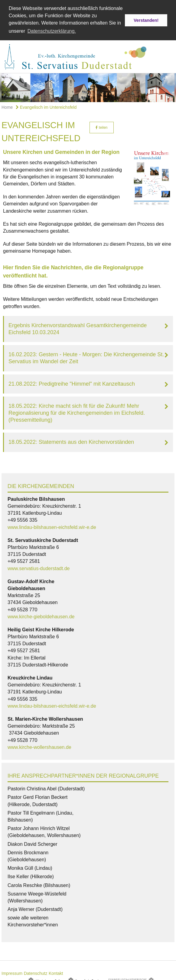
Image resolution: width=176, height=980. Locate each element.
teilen (101, 126)
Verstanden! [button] (146, 20)
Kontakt (56, 972)
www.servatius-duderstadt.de (39, 567)
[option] (88, 86)
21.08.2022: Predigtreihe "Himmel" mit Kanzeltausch (72, 382)
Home (7, 106)
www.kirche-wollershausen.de (39, 745)
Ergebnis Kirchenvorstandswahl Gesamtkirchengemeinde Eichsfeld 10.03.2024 (78, 327)
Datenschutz (36, 972)
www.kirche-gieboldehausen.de (41, 615)
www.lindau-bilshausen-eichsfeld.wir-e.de (52, 525)
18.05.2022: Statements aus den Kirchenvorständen (71, 440)
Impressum (12, 972)
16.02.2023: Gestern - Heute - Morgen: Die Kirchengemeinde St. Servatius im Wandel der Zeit (86, 356)
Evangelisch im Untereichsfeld (46, 106)
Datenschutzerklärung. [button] (52, 31)
